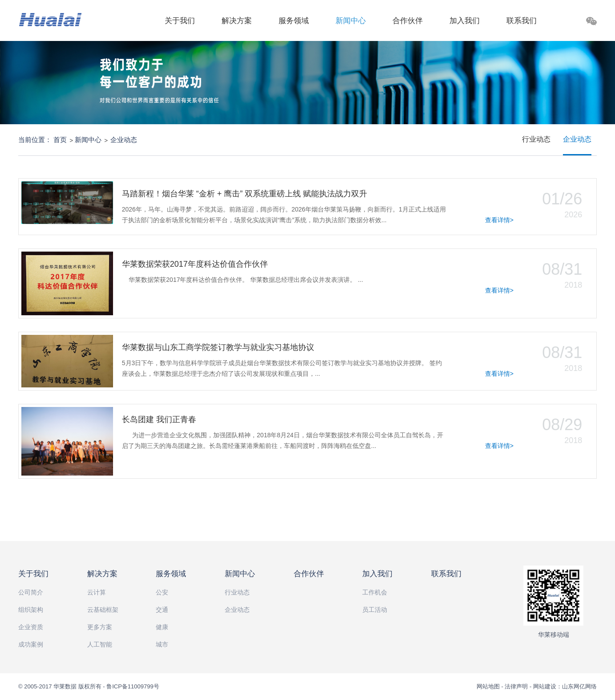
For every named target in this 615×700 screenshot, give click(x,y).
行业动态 (536, 139)
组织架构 (31, 610)
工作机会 (375, 592)
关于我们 (180, 21)
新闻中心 (351, 21)
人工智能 (100, 644)
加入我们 (465, 21)
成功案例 (31, 644)
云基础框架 (103, 610)
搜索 (567, 23)
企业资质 (31, 627)
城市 (162, 644)
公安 (162, 592)
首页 (60, 140)
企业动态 (124, 140)
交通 (162, 610)
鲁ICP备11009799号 (133, 686)
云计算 (97, 592)
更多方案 (100, 627)
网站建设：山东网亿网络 (565, 686)
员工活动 (375, 610)
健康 (162, 627)
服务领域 (294, 21)
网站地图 (489, 686)
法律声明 (516, 686)
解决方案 (237, 21)
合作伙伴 (408, 21)
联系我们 (522, 21)
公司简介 (31, 592)
